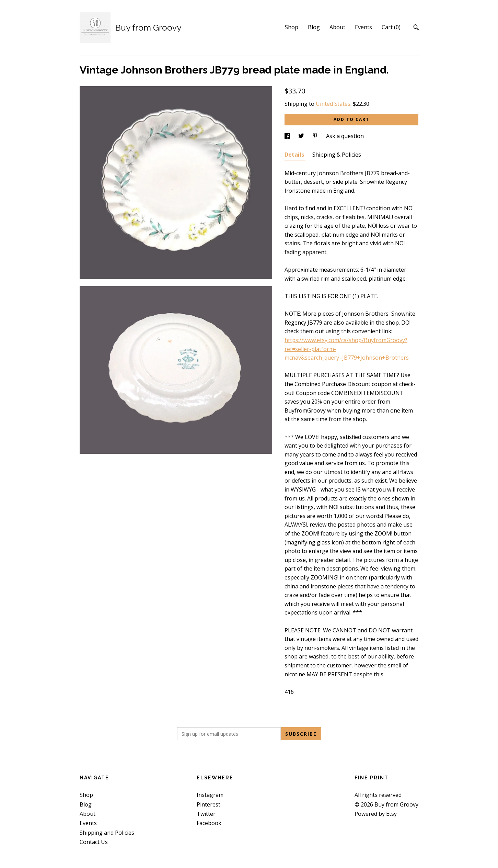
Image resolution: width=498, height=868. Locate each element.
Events (363, 27)
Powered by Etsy (376, 814)
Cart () (391, 27)
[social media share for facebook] (288, 136)
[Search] (416, 28)
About (337, 27)
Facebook (209, 823)
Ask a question (345, 136)
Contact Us (94, 842)
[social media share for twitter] (302, 136)
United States (333, 104)
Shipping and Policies (107, 833)
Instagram (210, 795)
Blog (314, 27)
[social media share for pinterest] (316, 136)
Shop (292, 27)
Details (295, 155)
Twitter (206, 814)
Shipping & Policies (337, 155)
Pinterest (209, 804)
